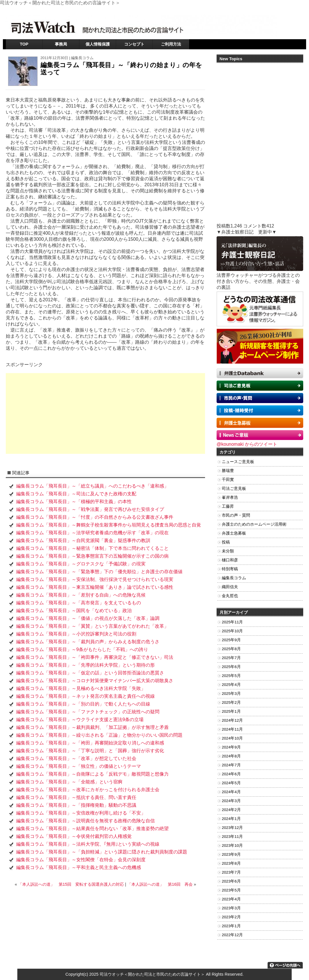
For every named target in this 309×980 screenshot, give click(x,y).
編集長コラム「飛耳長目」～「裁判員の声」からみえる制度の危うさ (88, 642)
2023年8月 (231, 863)
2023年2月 (231, 917)
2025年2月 (231, 702)
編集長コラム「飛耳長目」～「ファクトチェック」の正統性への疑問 (88, 712)
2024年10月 (232, 738)
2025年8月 (231, 649)
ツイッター (243, 10)
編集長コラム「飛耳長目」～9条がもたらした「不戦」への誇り (82, 649)
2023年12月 (232, 828)
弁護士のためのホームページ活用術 (254, 524)
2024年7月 (231, 765)
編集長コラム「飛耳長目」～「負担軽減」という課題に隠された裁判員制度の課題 (102, 852)
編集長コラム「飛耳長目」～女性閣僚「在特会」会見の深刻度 (81, 860)
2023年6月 (231, 881)
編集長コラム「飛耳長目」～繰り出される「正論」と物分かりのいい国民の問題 (99, 735)
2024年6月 (231, 774)
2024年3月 (231, 801)
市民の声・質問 (236, 515)
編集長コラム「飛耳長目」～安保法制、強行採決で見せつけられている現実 (95, 579)
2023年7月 (231, 872)
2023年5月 (231, 890)
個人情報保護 (98, 44)
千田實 (228, 480)
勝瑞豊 (228, 471)
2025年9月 (231, 640)
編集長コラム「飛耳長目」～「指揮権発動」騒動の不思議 (76, 805)
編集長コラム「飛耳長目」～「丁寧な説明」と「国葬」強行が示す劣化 (90, 751)
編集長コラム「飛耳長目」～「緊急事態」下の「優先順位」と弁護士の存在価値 (99, 572)
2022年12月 (232, 935)
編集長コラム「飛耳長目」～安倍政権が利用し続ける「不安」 (81, 813)
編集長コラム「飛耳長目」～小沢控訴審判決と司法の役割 (76, 634)
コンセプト (134, 44)
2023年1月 (231, 926)
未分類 (228, 551)
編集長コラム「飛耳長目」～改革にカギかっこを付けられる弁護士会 (88, 790)
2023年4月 (231, 899)
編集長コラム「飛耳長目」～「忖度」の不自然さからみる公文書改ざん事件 (95, 517)
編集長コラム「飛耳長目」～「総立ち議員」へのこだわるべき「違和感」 (92, 486)
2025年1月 (231, 711)
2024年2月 (231, 810)
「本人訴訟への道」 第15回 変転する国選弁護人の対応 (71, 884)
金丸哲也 (230, 596)
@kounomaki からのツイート (247, 444)
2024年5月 (231, 783)
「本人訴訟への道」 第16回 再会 (160, 884)
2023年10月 (232, 845)
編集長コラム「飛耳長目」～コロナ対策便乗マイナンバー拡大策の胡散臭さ (95, 681)
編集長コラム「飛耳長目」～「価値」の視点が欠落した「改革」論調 (88, 618)
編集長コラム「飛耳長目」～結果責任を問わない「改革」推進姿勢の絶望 (92, 828)
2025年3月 (231, 694)
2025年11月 (232, 622)
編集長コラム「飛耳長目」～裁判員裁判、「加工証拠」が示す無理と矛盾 (92, 727)
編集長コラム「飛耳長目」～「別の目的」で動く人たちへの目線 (83, 704)
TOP (24, 44)
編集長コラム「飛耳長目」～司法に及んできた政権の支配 (76, 494)
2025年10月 (232, 631)
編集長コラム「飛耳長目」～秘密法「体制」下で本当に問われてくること (95, 548)
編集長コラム (82, 58)
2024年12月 (232, 720)
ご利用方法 (171, 44)
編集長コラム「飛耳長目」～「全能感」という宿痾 (69, 782)
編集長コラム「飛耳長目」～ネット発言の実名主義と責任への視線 (85, 696)
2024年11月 (232, 729)
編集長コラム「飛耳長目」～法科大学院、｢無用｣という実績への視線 (88, 844)
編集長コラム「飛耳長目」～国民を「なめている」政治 (74, 611)
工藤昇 (228, 506)
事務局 (61, 44)
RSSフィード (292, 10)
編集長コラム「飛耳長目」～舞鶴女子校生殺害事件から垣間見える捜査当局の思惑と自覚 (109, 525)
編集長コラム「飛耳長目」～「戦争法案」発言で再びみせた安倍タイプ (90, 509)
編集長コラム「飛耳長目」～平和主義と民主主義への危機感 (79, 867)
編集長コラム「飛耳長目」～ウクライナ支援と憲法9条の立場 (80, 720)
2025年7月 (231, 658)
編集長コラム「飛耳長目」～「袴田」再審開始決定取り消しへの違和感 (90, 743)
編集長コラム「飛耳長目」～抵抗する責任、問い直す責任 (76, 797)
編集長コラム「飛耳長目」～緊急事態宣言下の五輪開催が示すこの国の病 (92, 556)
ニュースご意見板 (238, 462)
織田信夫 (230, 587)
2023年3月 (231, 908)
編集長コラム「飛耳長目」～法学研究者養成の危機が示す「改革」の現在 (92, 533)
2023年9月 (231, 854)
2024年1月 (231, 819)
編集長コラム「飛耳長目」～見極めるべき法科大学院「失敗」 (81, 688)
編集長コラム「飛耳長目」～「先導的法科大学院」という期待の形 (88, 665)
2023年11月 (232, 837)
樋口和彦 (230, 560)
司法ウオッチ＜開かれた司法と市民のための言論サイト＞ (152, 974)
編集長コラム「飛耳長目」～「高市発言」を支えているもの (79, 603)
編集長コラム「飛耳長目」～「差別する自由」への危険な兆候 (83, 595)
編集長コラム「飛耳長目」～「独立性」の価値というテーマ (79, 766)
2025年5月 (231, 676)
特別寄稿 (230, 569)
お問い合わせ (266, 10)
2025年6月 (231, 667)
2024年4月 (231, 792)
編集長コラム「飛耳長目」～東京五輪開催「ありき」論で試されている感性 (97, 587)
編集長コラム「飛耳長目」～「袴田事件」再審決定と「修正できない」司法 (95, 657)
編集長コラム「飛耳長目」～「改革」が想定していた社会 (76, 758)
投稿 (226, 542)
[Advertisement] (105, 413)
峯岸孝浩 (230, 497)
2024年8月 (231, 756)
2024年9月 (231, 747)
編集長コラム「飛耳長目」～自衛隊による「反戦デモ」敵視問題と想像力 (95, 774)
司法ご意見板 (234, 489)
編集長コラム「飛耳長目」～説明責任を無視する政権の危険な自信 (85, 821)
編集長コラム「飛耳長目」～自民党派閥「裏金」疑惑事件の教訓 (83, 540)
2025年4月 (231, 685)
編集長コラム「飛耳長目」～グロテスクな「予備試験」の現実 (81, 564)
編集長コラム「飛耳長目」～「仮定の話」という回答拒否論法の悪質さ (90, 673)
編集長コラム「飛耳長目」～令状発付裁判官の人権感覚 (74, 836)
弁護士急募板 (234, 533)
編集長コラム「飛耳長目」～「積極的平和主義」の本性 (74, 502)
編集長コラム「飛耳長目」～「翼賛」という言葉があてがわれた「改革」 (92, 626)
